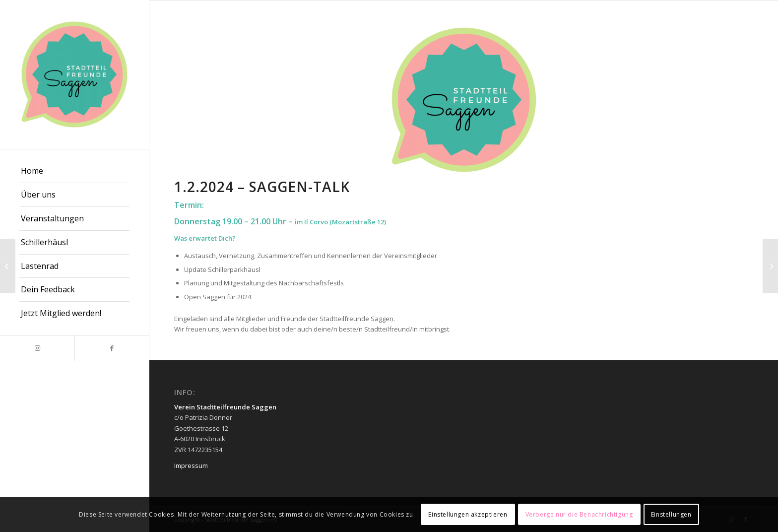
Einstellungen (671, 514)
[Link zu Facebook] (112, 348)
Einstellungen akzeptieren (468, 514)
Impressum (191, 465)
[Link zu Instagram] (37, 348)
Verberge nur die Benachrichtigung (579, 514)
